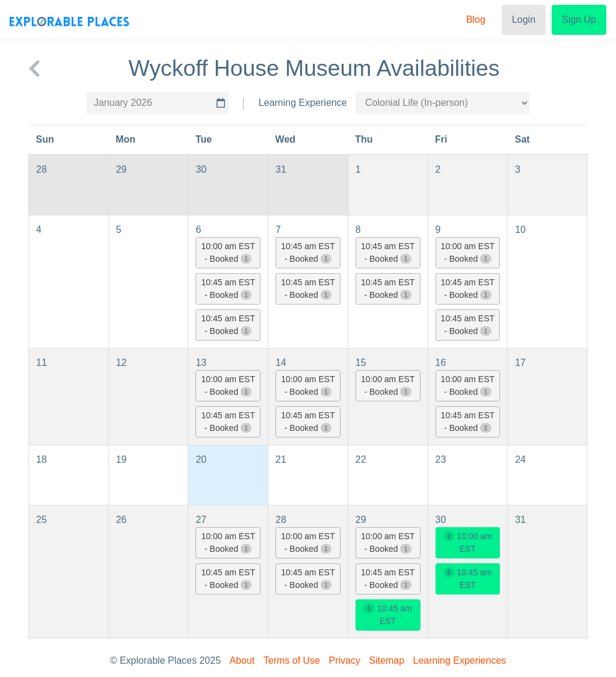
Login (524, 20)
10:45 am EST (388, 615)
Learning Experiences (460, 660)
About (242, 660)
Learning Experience (303, 103)
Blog (476, 20)
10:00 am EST (468, 543)
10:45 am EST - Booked (229, 289)
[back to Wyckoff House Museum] (34, 68)
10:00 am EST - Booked (229, 252)
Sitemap (387, 660)
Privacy (344, 660)
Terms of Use (292, 660)
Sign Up (579, 20)
